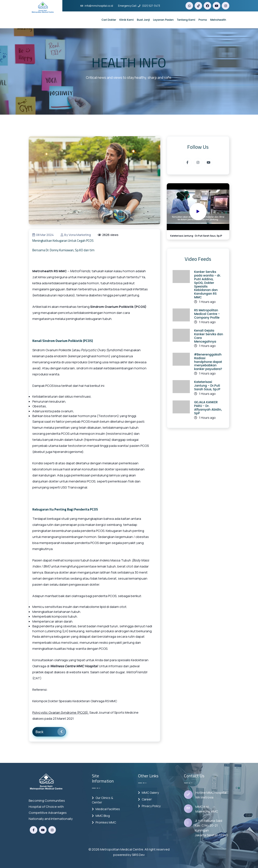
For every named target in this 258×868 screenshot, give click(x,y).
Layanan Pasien (163, 20)
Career (145, 799)
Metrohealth (218, 20)
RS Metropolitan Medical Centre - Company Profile (207, 314)
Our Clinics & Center (102, 800)
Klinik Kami (126, 20)
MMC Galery (148, 793)
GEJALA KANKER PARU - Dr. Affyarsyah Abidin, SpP (208, 408)
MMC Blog (101, 816)
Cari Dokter (109, 20)
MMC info (202, 807)
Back (50, 732)
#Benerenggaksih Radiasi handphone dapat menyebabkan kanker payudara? (208, 362)
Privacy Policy (149, 806)
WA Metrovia (204, 797)
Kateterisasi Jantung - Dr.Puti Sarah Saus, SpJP (207, 386)
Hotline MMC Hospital (211, 793)
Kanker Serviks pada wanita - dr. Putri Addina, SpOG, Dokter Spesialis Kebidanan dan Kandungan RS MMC (208, 285)
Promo (203, 20)
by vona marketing (76, 235)
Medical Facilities (106, 809)
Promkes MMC (104, 822)
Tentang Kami (186, 20)
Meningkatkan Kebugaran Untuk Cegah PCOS (63, 241)
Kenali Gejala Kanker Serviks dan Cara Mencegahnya (209, 336)
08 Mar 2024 (43, 235)
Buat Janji (143, 20)
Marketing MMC (207, 811)
